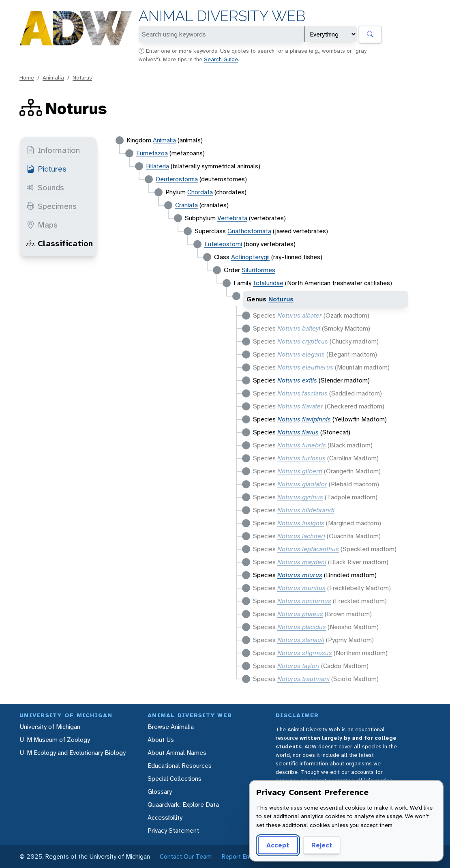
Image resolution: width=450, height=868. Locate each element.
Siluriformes (258, 270)
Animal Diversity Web (222, 16)
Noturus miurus (300, 575)
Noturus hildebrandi (306, 510)
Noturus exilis (297, 380)
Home (27, 77)
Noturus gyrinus (300, 497)
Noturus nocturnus (304, 601)
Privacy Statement (173, 830)
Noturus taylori (298, 666)
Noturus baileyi (299, 328)
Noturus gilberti (300, 471)
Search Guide (221, 59)
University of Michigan (50, 727)
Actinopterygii (250, 257)
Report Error (239, 856)
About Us (161, 740)
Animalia (53, 77)
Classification (60, 243)
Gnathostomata (249, 231)
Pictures (46, 169)
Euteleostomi (223, 244)
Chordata (200, 192)
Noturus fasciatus (302, 393)
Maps (42, 225)
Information (53, 150)
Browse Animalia (171, 727)
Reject (322, 845)
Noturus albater (300, 315)
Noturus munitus (301, 588)
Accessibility (165, 818)
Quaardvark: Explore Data (183, 805)
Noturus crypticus (303, 341)
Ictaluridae (268, 283)
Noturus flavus (298, 432)
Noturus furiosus (301, 458)
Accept (278, 845)
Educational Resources (180, 766)
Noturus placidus (302, 627)
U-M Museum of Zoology (55, 740)
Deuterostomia (177, 179)
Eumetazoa (152, 153)
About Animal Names (177, 753)
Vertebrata (232, 218)
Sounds (45, 187)
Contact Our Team (186, 856)
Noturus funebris (302, 445)
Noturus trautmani (303, 679)
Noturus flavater (300, 406)
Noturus (82, 77)
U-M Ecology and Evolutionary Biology (73, 753)
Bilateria (157, 166)
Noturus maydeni (302, 562)
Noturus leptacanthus (308, 549)
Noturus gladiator (302, 484)
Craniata (186, 205)
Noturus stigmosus (305, 653)
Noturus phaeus (300, 614)
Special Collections (175, 779)
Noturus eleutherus (305, 367)
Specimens (51, 206)
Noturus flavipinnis (304, 419)
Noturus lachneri (301, 536)
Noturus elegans (301, 354)
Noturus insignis (301, 523)
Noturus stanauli (301, 640)
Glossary (160, 792)
